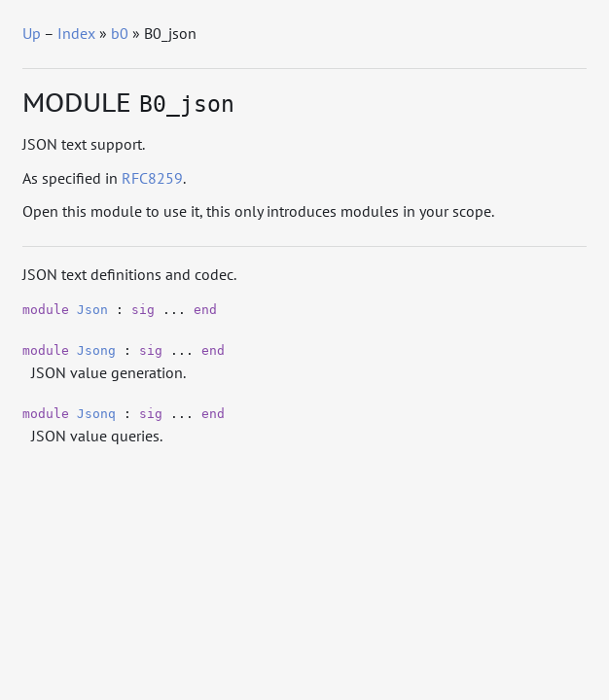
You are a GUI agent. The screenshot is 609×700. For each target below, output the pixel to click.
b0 (120, 33)
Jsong (96, 350)
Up (32, 33)
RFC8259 (152, 178)
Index (76, 33)
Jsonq (96, 414)
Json (92, 310)
